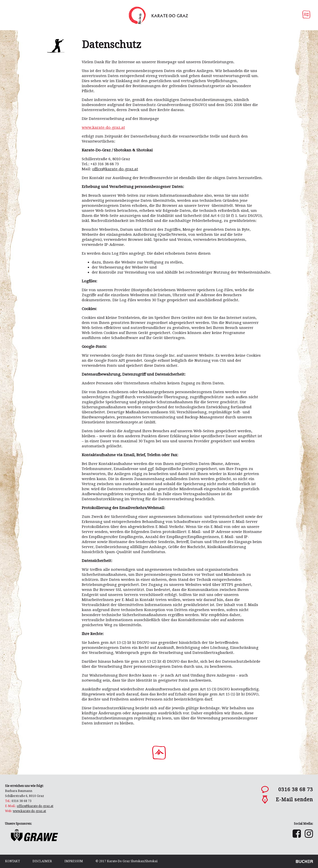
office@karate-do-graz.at (35, 806)
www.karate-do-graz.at (103, 127)
